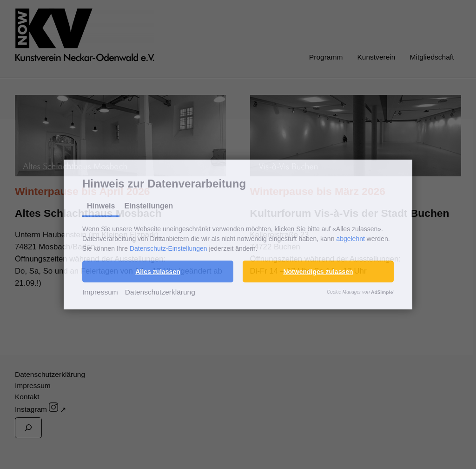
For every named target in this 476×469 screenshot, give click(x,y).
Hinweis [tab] (101, 206)
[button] (158, 271)
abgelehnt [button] (350, 239)
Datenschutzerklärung (160, 292)
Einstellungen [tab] (149, 206)
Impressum (100, 292)
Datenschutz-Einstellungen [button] (169, 248)
